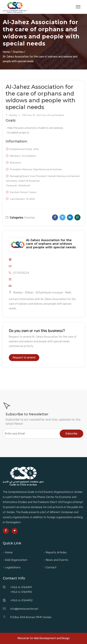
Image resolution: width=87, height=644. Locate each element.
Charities (30, 218)
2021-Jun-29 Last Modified (48, 115)
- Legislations (12, 567)
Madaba (11, 115)
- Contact (50, 567)
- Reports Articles (55, 552)
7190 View (25, 115)
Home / (7, 52)
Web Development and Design (52, 638)
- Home (8, 552)
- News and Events (56, 560)
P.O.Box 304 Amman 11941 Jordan (31, 617)
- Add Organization (15, 560)
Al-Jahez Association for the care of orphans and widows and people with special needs (51, 244)
